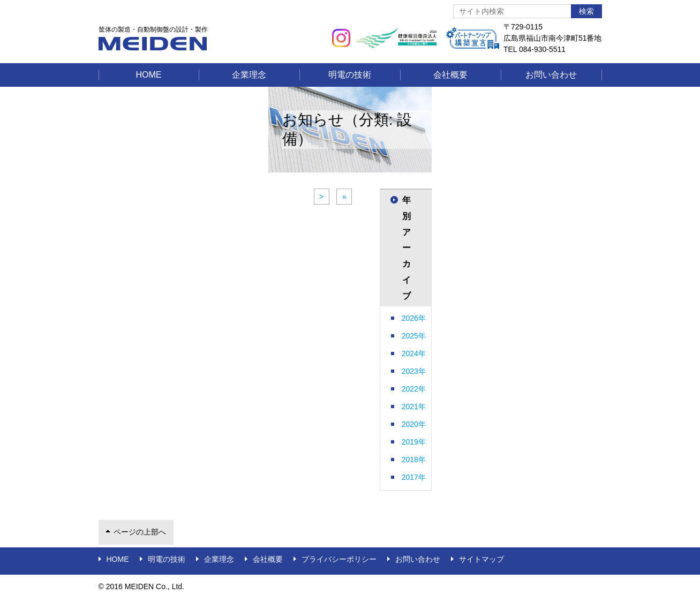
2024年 (414, 353)
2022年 (414, 389)
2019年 (414, 442)
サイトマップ (481, 559)
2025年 (414, 336)
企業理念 (249, 75)
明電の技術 (350, 75)
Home (149, 75)
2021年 (414, 407)
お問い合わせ (551, 75)
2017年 (414, 477)
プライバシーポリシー (339, 559)
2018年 (414, 460)
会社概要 (450, 75)
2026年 (414, 318)
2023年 (414, 371)
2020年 (414, 424)
